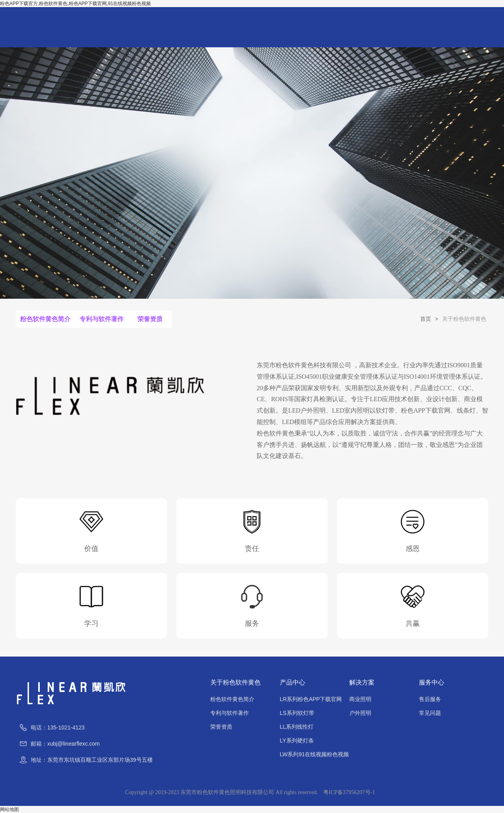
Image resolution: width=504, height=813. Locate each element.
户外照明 (360, 713)
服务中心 (432, 682)
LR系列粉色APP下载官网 (311, 699)
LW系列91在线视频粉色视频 (315, 754)
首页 (426, 319)
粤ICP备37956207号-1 (349, 792)
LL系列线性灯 (297, 727)
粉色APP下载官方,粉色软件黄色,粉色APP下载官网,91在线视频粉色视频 (75, 4)
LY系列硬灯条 (297, 740)
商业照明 (360, 699)
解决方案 (362, 682)
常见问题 (430, 713)
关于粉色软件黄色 (235, 682)
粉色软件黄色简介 (45, 319)
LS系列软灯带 (297, 713)
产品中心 (293, 682)
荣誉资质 (150, 319)
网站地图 (9, 809)
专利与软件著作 (101, 319)
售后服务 (430, 699)
